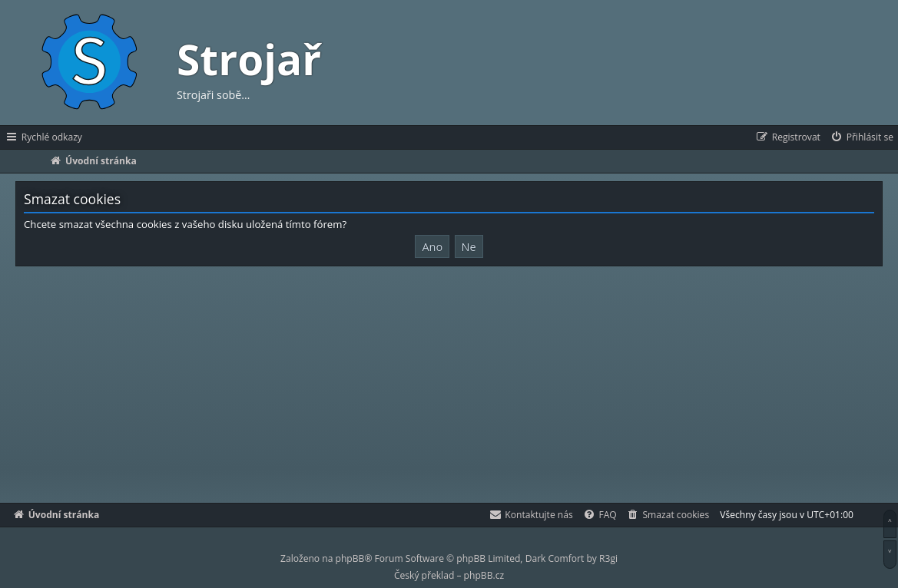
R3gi (608, 558)
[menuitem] (862, 137)
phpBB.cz (484, 575)
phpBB (350, 558)
